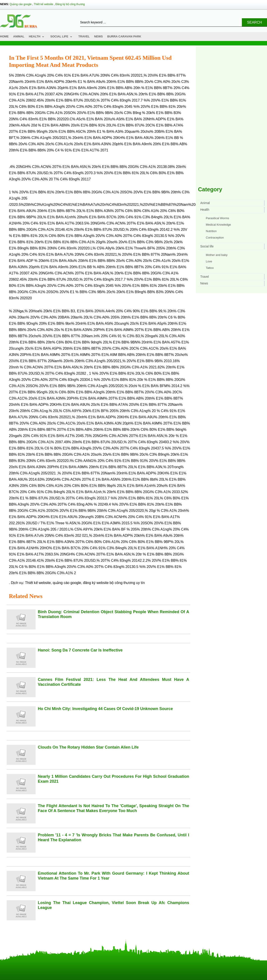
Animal (19, 36)
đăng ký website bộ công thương (109, 583)
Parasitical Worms (217, 218)
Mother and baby (217, 255)
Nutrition (211, 231)
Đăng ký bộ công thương (70, 4)
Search (254, 22)
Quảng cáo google (20, 4)
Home (4, 36)
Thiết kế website (43, 4)
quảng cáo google (67, 583)
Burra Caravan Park (124, 36)
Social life (59, 36)
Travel (84, 36)
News (98, 36)
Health (35, 36)
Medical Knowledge (218, 225)
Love (209, 261)
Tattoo (210, 268)
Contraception (215, 238)
